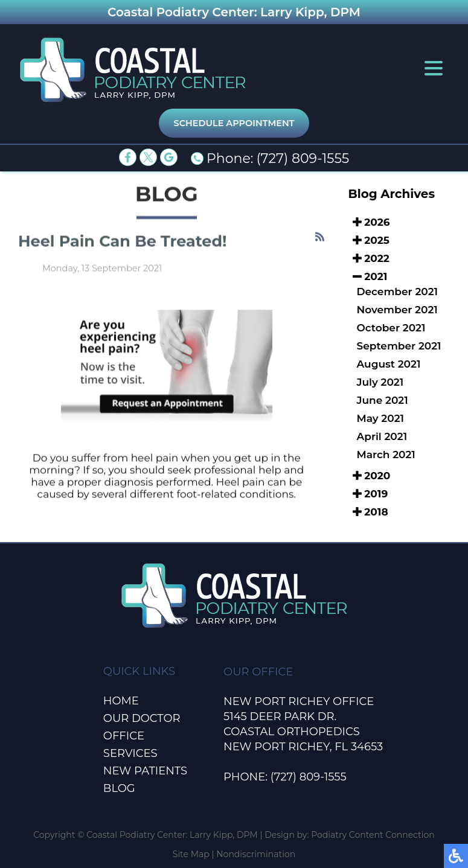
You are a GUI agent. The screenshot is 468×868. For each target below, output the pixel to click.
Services (130, 753)
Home (121, 701)
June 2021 (383, 400)
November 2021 (397, 310)
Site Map (191, 854)
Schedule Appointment (234, 123)
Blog (119, 788)
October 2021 (391, 328)
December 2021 (398, 292)
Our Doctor (142, 718)
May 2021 (381, 418)
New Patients (145, 771)
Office (124, 736)
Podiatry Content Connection (373, 835)
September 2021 (399, 346)
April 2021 (382, 436)
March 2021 (386, 455)
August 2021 (389, 364)
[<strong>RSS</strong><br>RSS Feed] (320, 237)
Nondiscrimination (256, 854)
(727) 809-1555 (303, 158)
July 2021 (380, 382)
